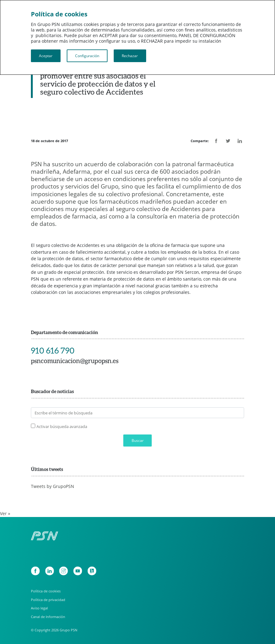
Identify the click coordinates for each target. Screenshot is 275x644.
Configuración (87, 56)
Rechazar (130, 56)
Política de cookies (46, 591)
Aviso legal (39, 608)
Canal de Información (48, 617)
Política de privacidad (48, 600)
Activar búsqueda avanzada (62, 426)
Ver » (5, 513)
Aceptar (46, 56)
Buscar (138, 441)
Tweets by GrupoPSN (53, 486)
